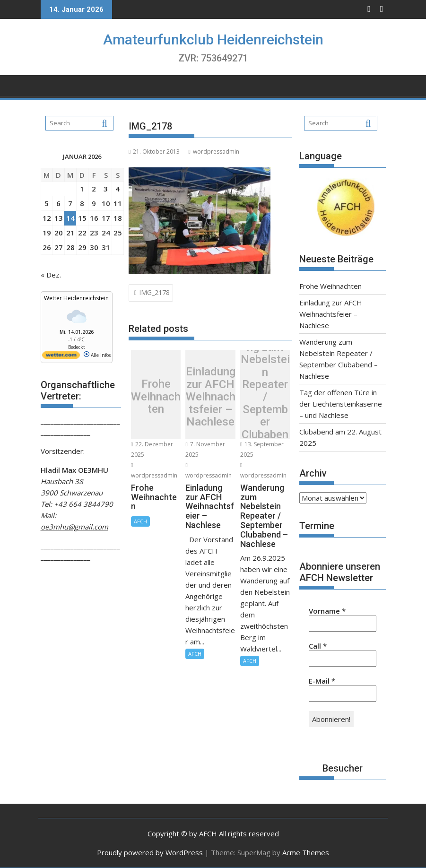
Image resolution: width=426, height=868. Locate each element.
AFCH (140, 521)
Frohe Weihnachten (156, 397)
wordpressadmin (213, 152)
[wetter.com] (61, 357)
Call (318, 646)
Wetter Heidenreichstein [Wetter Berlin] (76, 298)
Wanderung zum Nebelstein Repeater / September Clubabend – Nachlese (265, 397)
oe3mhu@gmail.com (74, 527)
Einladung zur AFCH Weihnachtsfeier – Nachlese (211, 397)
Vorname (327, 611)
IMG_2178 (154, 292)
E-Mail (322, 681)
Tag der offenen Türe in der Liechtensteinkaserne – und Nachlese (341, 404)
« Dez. (51, 275)
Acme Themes (306, 852)
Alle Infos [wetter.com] (97, 355)
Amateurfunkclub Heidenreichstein (213, 39)
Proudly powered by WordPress (150, 852)
